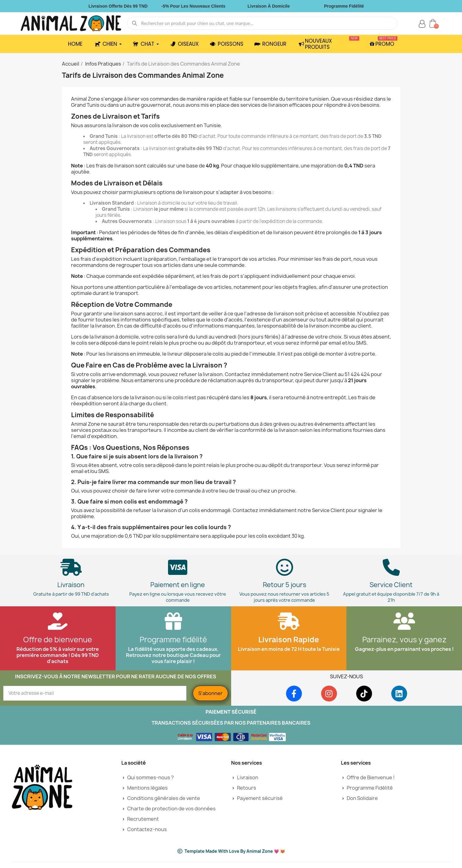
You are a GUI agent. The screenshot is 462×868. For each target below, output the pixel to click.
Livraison (71, 585)
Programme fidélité (173, 640)
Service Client (391, 585)
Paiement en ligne (178, 585)
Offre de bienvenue (58, 640)
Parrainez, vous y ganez (404, 640)
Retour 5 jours (285, 585)
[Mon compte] (422, 24)
